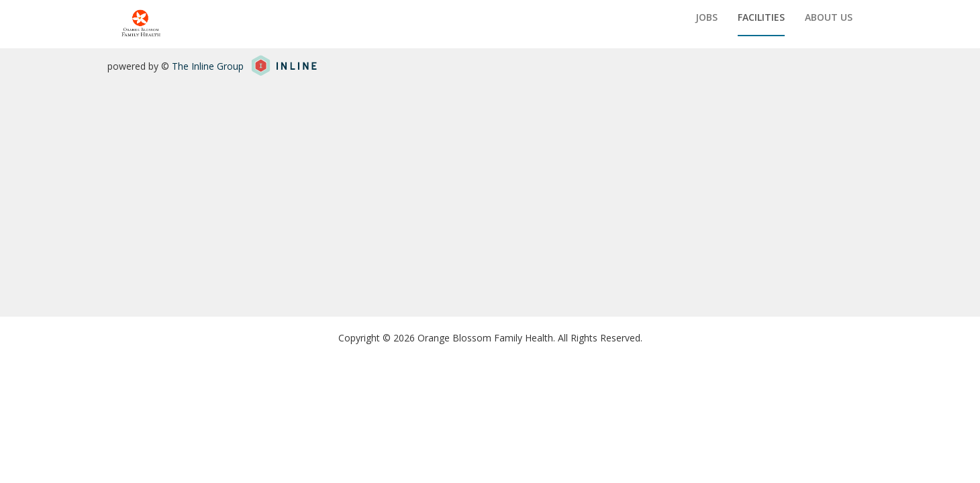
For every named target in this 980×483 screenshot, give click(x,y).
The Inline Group (208, 66)
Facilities (761, 17)
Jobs (706, 17)
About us (829, 17)
